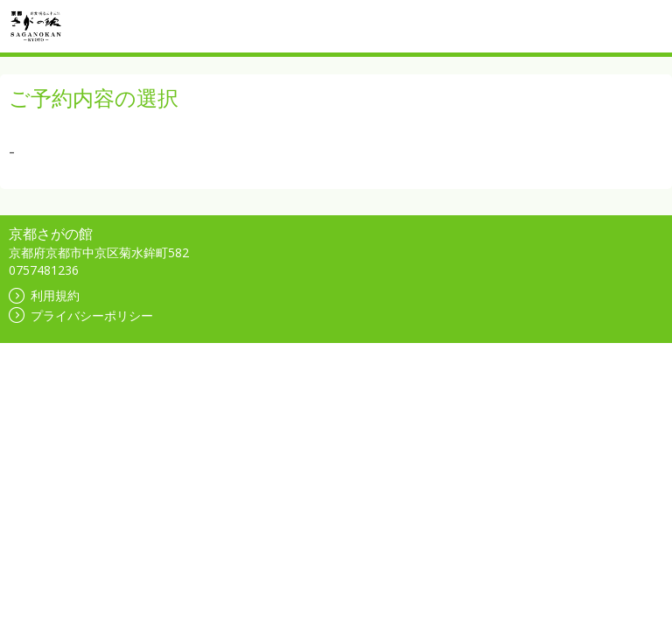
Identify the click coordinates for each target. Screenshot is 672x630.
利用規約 (44, 295)
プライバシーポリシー (81, 315)
